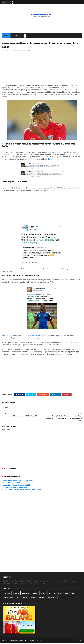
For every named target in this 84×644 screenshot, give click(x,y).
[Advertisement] (42, 25)
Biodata (36, 594)
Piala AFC (41, 598)
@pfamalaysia (19, 339)
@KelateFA (7, 337)
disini (49, 160)
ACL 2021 (7, 594)
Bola (23, 52)
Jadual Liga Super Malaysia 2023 (16, 486)
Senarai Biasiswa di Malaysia (15, 488)
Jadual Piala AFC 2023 (12, 484)
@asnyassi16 (34, 337)
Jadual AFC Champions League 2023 (18, 482)
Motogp (32, 598)
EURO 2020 (58, 594)
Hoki (73, 594)
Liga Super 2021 (9, 598)
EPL (50, 594)
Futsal (66, 594)
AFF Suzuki (16, 594)
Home (6, 36)
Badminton (26, 594)
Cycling (44, 594)
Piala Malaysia (52, 598)
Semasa (28, 52)
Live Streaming (22, 598)
